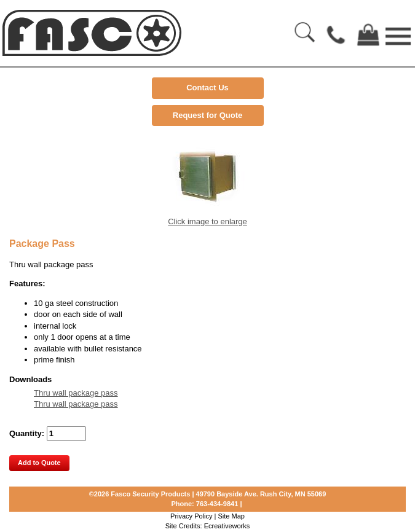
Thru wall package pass (76, 393)
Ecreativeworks (227, 526)
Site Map (231, 516)
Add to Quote (39, 463)
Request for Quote (207, 115)
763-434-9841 (217, 504)
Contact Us (207, 88)
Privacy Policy (191, 516)
